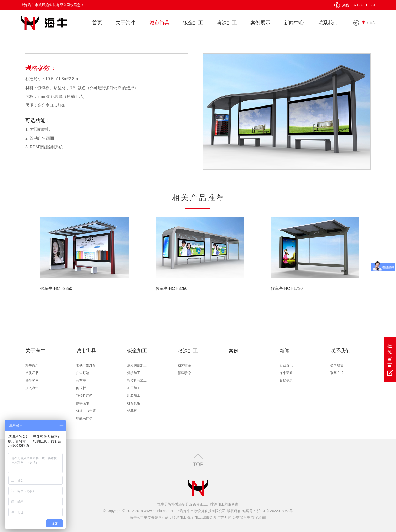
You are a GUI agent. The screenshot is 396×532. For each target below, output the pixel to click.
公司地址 (337, 365)
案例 (234, 351)
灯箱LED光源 (86, 411)
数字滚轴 (83, 403)
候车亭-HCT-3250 (171, 289)
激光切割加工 (137, 365)
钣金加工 (193, 23)
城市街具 (159, 23)
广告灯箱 (83, 373)
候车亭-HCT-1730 (287, 289)
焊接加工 (134, 373)
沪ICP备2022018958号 (275, 511)
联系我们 (328, 23)
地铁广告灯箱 (86, 365)
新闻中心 (294, 23)
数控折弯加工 (137, 380)
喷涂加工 (227, 23)
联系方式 (337, 373)
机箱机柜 (134, 403)
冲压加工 (134, 388)
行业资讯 (286, 365)
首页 (97, 23)
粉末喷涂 (184, 365)
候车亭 (81, 380)
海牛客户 (32, 380)
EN (373, 23)
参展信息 (286, 380)
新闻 (285, 351)
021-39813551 (364, 5)
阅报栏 (81, 388)
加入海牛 (32, 388)
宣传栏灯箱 (84, 396)
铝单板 (132, 411)
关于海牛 (126, 23)
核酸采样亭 (84, 418)
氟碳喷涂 (184, 373)
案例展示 (260, 23)
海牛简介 (32, 365)
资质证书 (32, 373)
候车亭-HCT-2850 (56, 289)
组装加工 (134, 396)
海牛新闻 (286, 373)
